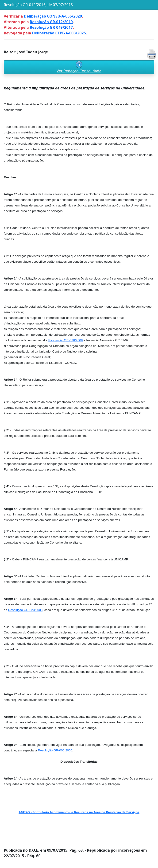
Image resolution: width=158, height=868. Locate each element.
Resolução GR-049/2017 (51, 27)
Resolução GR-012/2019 (51, 22)
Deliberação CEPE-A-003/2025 (59, 33)
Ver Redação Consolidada (79, 71)
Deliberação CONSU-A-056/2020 (53, 16)
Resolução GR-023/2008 (25, 610)
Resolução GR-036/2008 (66, 340)
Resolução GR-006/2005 (55, 750)
